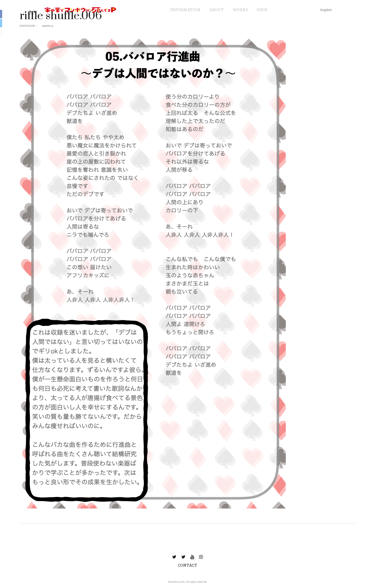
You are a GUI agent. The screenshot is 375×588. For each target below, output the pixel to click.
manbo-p (46, 26)
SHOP (262, 10)
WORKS (240, 10)
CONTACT (187, 565)
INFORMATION (185, 10)
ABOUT (217, 10)
